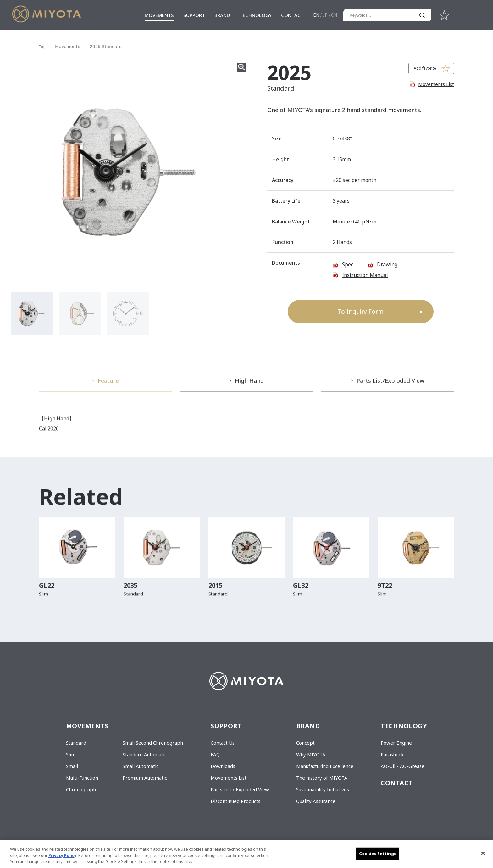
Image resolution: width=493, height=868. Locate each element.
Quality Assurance (316, 801)
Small (72, 766)
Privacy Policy (62, 855)
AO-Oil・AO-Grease (403, 766)
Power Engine (396, 743)
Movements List (436, 84)
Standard (76, 743)
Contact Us (223, 743)
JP (325, 15)
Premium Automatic (145, 778)
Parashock (392, 754)
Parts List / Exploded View (240, 789)
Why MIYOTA (311, 754)
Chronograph (81, 789)
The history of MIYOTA (322, 778)
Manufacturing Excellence (325, 766)
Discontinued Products (235, 801)
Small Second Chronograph (153, 743)
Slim (71, 754)
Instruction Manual (365, 275)
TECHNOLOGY (256, 15)
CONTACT (292, 15)
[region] (246, 854)
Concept (305, 743)
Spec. (348, 264)
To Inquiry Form (361, 312)
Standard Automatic (145, 754)
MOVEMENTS (159, 15)
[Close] (483, 853)
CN (334, 15)
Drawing (387, 264)
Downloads (223, 766)
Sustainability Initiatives (323, 789)
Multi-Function (82, 778)
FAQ (215, 754)
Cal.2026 (49, 431)
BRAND (222, 15)
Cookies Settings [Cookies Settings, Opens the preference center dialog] (378, 853)
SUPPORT (194, 15)
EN (316, 15)
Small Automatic (141, 766)
